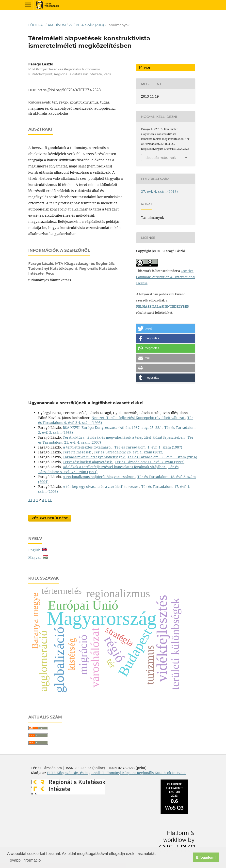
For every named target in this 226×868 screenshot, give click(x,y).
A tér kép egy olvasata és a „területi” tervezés (101, 486)
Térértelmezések (77, 452)
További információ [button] (24, 860)
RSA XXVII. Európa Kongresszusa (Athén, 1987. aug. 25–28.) (113, 427)
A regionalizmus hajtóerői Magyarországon (99, 477)
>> (50, 500)
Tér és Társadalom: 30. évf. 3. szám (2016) (162, 457)
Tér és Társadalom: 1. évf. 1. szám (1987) (148, 447)
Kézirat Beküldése (50, 518)
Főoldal (36, 25)
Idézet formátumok (160, 158)
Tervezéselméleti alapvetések (88, 462)
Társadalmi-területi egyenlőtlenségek (94, 457)
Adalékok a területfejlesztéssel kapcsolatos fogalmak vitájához (114, 467)
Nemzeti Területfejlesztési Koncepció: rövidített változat (138, 418)
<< (30, 500)
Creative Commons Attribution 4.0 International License (166, 277)
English (38, 550)
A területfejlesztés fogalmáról (88, 447)
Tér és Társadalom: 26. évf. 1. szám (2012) (129, 452)
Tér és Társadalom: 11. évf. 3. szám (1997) (150, 462)
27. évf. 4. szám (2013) (86, 25)
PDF (147, 68)
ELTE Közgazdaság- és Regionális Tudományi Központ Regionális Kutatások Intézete (116, 773)
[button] (166, 329)
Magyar (38, 557)
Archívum (57, 25)
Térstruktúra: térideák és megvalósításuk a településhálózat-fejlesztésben (124, 437)
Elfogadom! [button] (206, 857)
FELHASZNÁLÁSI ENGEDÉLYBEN (163, 306)
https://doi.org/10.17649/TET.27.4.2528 (69, 90)
